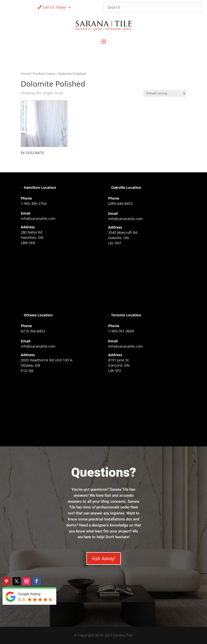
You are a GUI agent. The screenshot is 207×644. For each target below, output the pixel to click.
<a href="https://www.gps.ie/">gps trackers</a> (60, 278)
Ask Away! (104, 558)
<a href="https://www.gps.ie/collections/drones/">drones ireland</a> (147, 278)
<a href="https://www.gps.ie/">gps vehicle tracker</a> (147, 406)
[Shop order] (165, 93)
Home (25, 74)
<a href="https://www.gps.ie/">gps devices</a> (60, 406)
